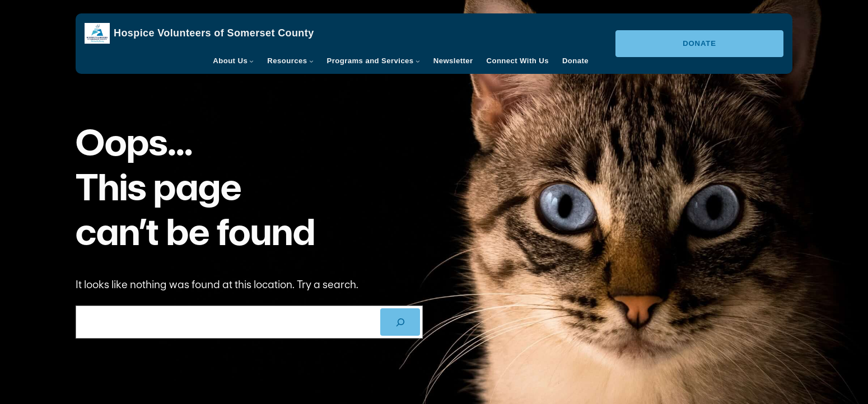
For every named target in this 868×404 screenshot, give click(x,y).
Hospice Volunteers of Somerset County (214, 33)
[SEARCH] (400, 322)
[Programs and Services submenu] (418, 61)
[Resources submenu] (311, 61)
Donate (699, 43)
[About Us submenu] (251, 61)
